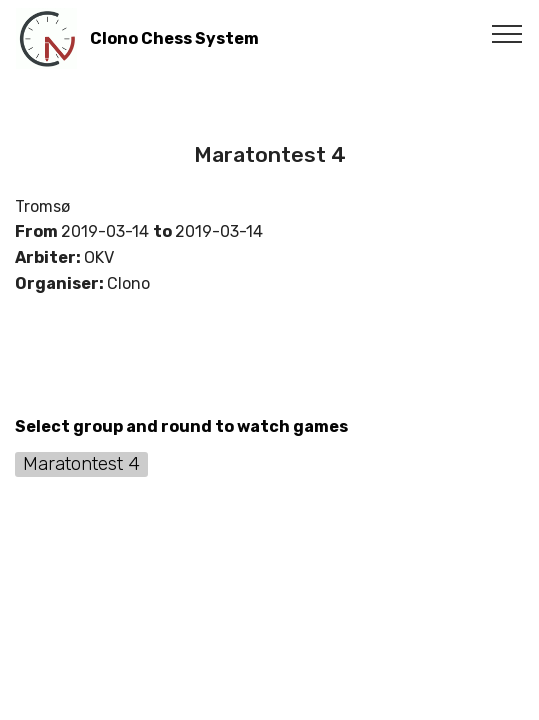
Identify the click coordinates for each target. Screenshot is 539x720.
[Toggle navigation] (507, 33)
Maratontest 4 (81, 463)
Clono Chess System (174, 38)
